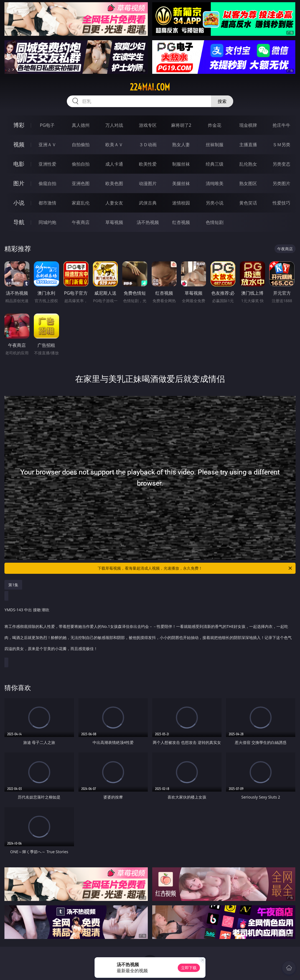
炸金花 (215, 125)
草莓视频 (114, 222)
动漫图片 (148, 183)
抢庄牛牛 (281, 125)
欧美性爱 (148, 164)
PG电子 (47, 125)
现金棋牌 (248, 125)
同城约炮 (47, 222)
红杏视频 (181, 222)
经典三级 (215, 164)
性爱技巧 (281, 203)
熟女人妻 (181, 145)
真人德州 (81, 125)
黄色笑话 (248, 203)
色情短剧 (215, 222)
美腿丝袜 (181, 183)
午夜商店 (81, 222)
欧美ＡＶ (114, 145)
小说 (19, 203)
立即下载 (189, 968)
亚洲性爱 (47, 164)
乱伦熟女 (248, 164)
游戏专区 (148, 125)
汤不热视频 (148, 222)
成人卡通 (114, 164)
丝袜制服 (215, 145)
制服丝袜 (181, 164)
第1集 (13, 585)
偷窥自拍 (47, 183)
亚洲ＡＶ (47, 145)
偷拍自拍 (81, 164)
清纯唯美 (215, 183)
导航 (19, 222)
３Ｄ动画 (148, 145)
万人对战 (114, 125)
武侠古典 (148, 203)
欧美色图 (114, 183)
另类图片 (281, 183)
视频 (19, 144)
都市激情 (47, 203)
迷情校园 (181, 203)
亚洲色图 (81, 183)
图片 (19, 183)
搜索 (222, 101)
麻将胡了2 (181, 125)
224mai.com (150, 87)
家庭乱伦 (81, 203)
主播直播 (248, 145)
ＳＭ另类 (281, 145)
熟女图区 (248, 183)
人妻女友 (114, 203)
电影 (19, 164)
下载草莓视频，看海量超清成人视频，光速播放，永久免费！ (195, 568)
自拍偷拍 (81, 145)
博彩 (19, 125)
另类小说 (215, 203)
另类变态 (281, 164)
